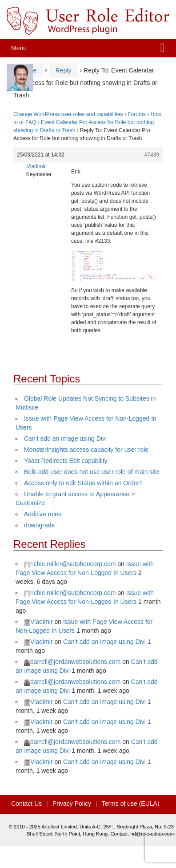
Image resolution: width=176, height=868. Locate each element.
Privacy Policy (72, 804)
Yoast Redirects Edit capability (66, 461)
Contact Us (26, 804)
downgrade (39, 525)
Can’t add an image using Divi (65, 438)
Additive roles (43, 514)
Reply (64, 70)
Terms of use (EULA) (131, 804)
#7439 (152, 155)
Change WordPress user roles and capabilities (68, 114)
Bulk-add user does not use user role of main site (92, 472)
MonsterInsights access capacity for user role (86, 450)
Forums (137, 114)
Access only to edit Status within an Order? (83, 483)
